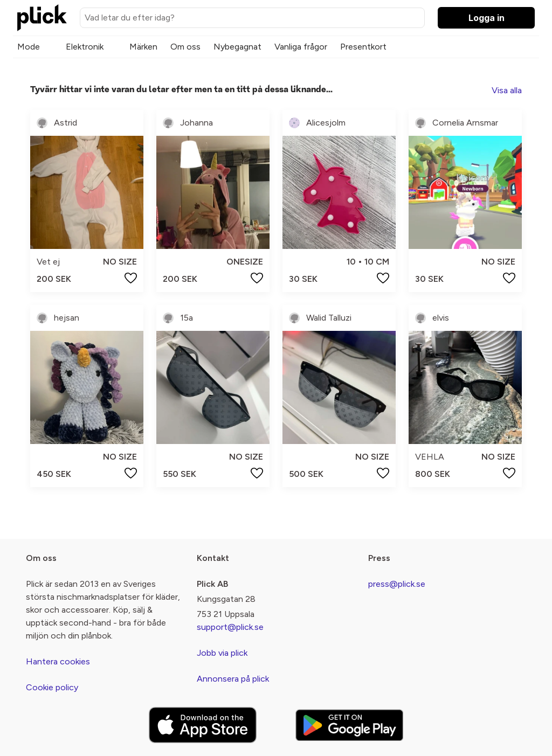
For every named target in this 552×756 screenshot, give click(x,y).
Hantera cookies (58, 661)
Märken (143, 47)
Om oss (185, 47)
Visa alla (507, 90)
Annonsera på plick (233, 679)
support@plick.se (230, 627)
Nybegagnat (237, 47)
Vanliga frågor (301, 47)
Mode (29, 47)
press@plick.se (397, 584)
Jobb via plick (222, 653)
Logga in (487, 18)
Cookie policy (52, 687)
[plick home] (42, 18)
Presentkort (363, 47)
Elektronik (85, 47)
